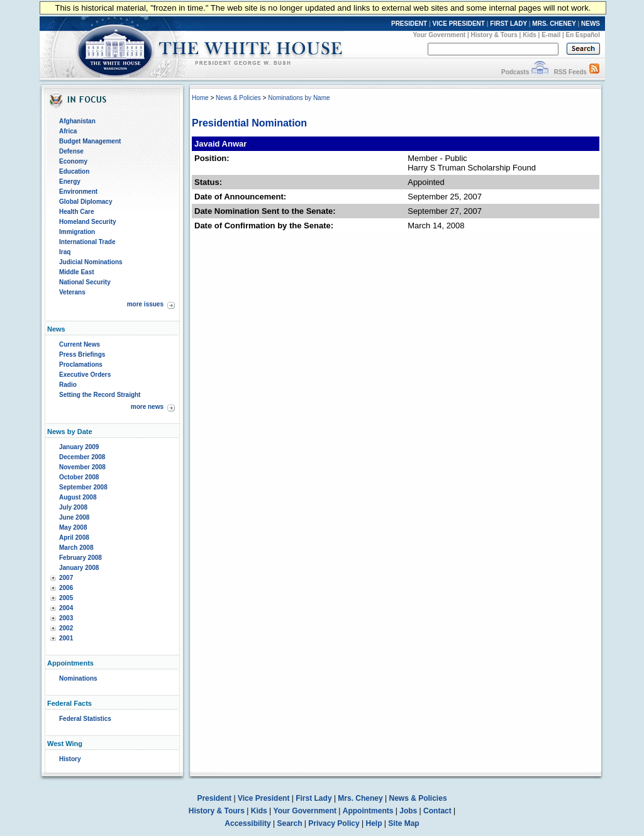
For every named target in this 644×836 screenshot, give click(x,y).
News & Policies (238, 98)
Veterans (72, 292)
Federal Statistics (85, 719)
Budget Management (90, 141)
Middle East (77, 272)
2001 (66, 638)
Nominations (78, 678)
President (214, 798)
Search (290, 823)
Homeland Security (88, 222)
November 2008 (82, 467)
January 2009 (79, 447)
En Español (583, 35)
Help (374, 823)
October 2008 (79, 477)
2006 (66, 588)
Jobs (408, 811)
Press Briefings (82, 354)
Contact (437, 811)
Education (74, 171)
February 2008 (80, 558)
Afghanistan (77, 121)
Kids (530, 35)
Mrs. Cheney (360, 798)
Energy (70, 181)
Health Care (77, 212)
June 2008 (74, 517)
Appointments (368, 811)
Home (200, 98)
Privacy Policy (334, 823)
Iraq (65, 252)
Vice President (264, 798)
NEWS (591, 24)
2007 (66, 578)
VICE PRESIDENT (459, 24)
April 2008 (74, 538)
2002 (66, 628)
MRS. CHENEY (554, 24)
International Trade (87, 242)
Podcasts (515, 72)
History (70, 759)
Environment (78, 192)
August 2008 (78, 497)
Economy (73, 161)
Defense (71, 151)
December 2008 (82, 457)
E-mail (551, 35)
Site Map (403, 823)
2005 (66, 598)
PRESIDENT (409, 24)
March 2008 (76, 548)
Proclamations (81, 365)
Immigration (77, 232)
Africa (68, 131)
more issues (145, 304)
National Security (85, 282)
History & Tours (494, 35)
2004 (66, 608)
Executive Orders (85, 375)
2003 (66, 618)
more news (147, 407)
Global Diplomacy (86, 202)
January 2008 (79, 568)
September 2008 (83, 487)
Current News (80, 344)
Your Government (439, 35)
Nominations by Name (299, 98)
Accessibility (247, 823)
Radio (68, 385)
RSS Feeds (570, 72)
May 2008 (73, 527)
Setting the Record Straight (100, 395)
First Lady (314, 798)
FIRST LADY (508, 24)
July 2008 (73, 507)
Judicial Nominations (91, 262)
